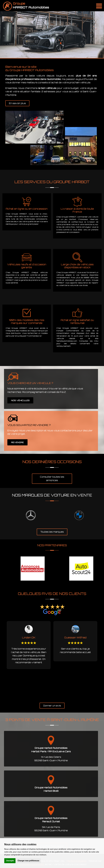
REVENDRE (17, 442)
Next (102, 661)
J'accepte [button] (10, 861)
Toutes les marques (52, 532)
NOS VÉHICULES (20, 400)
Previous (2, 661)
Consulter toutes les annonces (52, 479)
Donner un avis (52, 706)
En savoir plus (17, 103)
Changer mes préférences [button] (28, 861)
